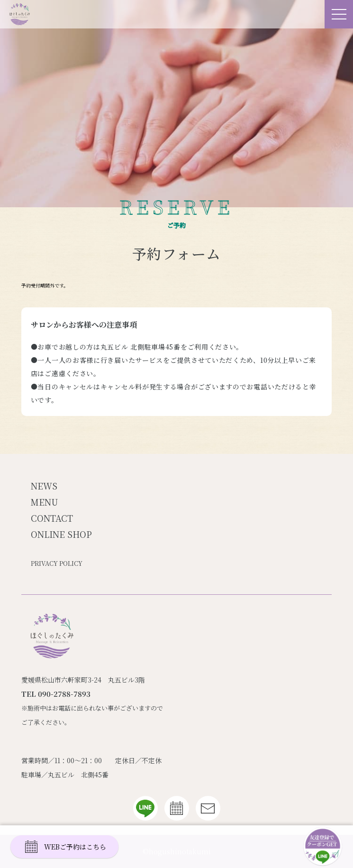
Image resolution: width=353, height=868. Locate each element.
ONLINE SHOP (61, 534)
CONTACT (52, 518)
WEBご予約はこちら (66, 847)
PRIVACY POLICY (57, 563)
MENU (44, 502)
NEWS (44, 486)
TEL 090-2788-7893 (56, 694)
